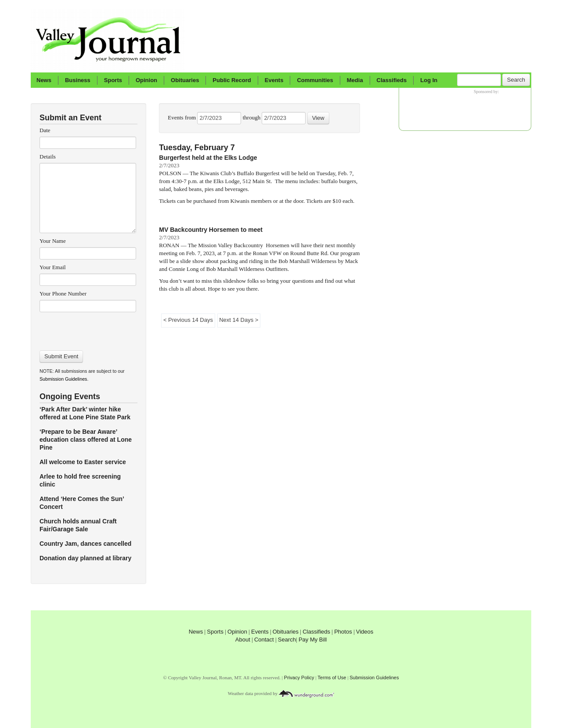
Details (48, 157)
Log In (429, 80)
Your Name (53, 241)
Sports (113, 80)
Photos (343, 632)
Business (78, 80)
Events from (182, 117)
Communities (315, 80)
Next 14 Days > (239, 320)
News (44, 80)
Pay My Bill (313, 640)
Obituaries (185, 80)
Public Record (232, 80)
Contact (264, 640)
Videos (365, 632)
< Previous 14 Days (188, 320)
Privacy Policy (299, 678)
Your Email (53, 267)
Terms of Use (332, 678)
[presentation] (88, 328)
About (243, 640)
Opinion (146, 80)
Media (355, 80)
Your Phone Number (63, 294)
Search (516, 80)
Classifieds (392, 80)
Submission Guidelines (63, 379)
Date (45, 130)
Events (274, 80)
